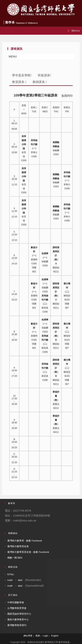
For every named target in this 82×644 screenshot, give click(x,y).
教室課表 (19, 82)
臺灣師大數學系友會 (18, 546)
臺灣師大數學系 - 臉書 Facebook (25, 541)
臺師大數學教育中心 (18, 620)
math (10, 580)
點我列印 (67, 96)
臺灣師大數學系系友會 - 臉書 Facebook (28, 552)
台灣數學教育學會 (17, 608)
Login (45, 636)
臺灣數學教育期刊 (17, 625)
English (55, 636)
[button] (13, 56)
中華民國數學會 (16, 602)
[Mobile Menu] (74, 31)
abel (20, 580)
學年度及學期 (22, 75)
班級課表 (44, 75)
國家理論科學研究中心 (19, 614)
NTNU (11, 574)
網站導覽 (28, 636)
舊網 (38, 636)
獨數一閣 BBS (15, 558)
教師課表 (40, 82)
